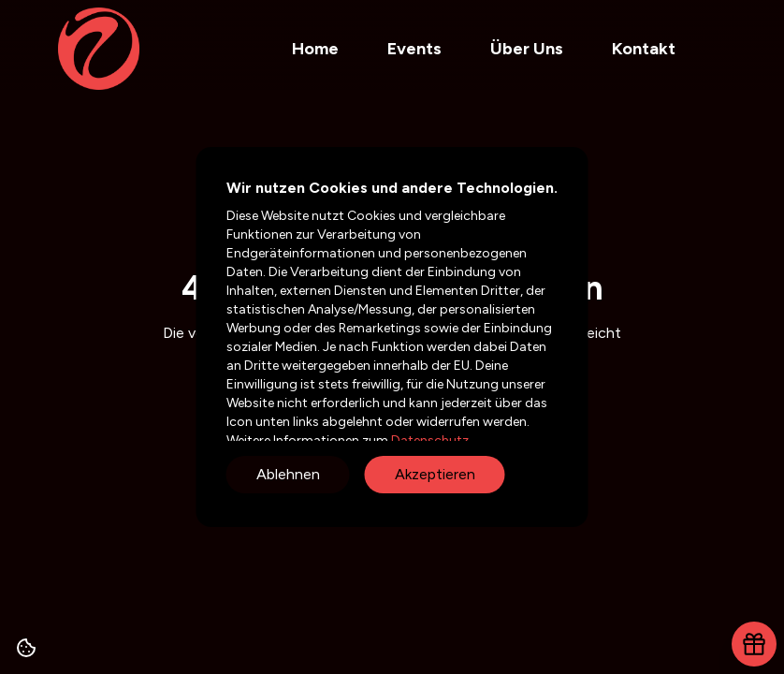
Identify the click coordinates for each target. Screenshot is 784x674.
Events (414, 49)
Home (315, 49)
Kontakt (644, 49)
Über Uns (527, 49)
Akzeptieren (435, 474)
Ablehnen (288, 474)
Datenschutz (428, 440)
